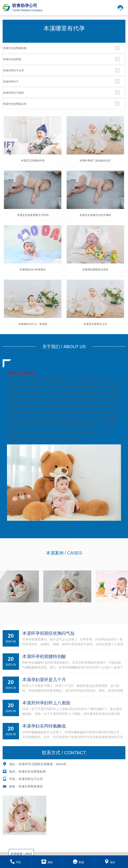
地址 (110, 862)
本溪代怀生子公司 (13, 70)
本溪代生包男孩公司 (15, 104)
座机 (47, 862)
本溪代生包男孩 (12, 59)
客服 (78, 862)
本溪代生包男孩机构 (15, 48)
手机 (16, 862)
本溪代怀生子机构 (13, 93)
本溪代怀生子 (11, 82)
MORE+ (64, 622)
